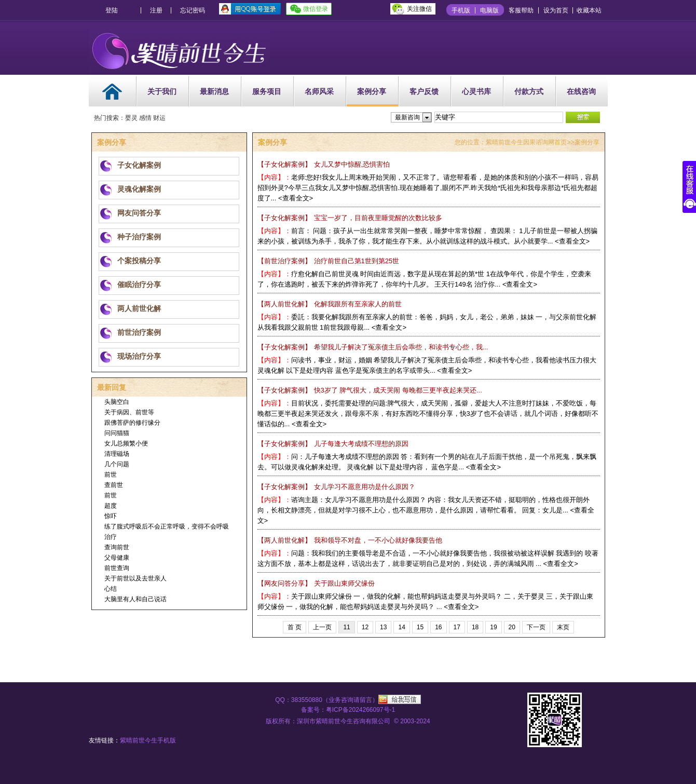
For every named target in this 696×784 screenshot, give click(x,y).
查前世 (114, 485)
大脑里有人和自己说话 (135, 599)
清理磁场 (117, 454)
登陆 (112, 10)
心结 (111, 589)
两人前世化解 (139, 308)
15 (420, 627)
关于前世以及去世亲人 (135, 578)
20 (512, 627)
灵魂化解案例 (139, 189)
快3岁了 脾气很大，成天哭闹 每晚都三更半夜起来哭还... (370, 390)
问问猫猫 (117, 433)
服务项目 (267, 91)
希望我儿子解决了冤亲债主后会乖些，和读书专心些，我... (373, 347)
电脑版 (489, 10)
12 (365, 627)
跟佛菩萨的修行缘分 (132, 423)
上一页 (322, 627)
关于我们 (162, 91)
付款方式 (529, 91)
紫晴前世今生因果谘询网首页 (526, 142)
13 (383, 627)
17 (457, 627)
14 (401, 627)
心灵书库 (476, 91)
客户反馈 (424, 91)
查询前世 (117, 547)
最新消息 (214, 91)
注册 (156, 10)
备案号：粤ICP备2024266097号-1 (348, 710)
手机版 (461, 10)
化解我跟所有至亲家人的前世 (330, 304)
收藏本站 (589, 10)
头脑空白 (117, 402)
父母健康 (117, 558)
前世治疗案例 (139, 332)
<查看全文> (296, 198)
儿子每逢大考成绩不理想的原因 (333, 444)
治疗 (111, 537)
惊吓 (111, 516)
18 (475, 627)
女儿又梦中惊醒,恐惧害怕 (324, 164)
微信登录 (316, 9)
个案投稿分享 (139, 261)
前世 (111, 475)
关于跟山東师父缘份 (316, 583)
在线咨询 (581, 91)
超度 (111, 506)
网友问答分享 (139, 213)
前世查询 (117, 568)
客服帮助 (521, 10)
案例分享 (372, 91)
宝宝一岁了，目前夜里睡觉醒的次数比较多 (350, 218)
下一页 (536, 627)
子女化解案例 (139, 165)
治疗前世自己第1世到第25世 (329, 261)
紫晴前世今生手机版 (148, 740)
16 (438, 627)
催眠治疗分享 (139, 285)
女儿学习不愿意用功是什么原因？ (336, 487)
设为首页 (556, 10)
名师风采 (319, 91)
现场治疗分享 (139, 356)
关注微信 (419, 9)
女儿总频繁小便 (126, 443)
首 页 (295, 627)
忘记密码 (193, 10)
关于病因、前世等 (129, 412)
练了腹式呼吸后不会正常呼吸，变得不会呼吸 (167, 526)
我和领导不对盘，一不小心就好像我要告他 (350, 540)
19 (493, 627)
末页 (563, 627)
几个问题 (117, 464)
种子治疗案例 (139, 237)
